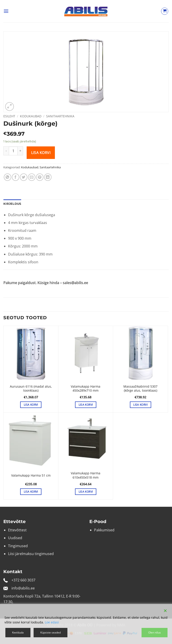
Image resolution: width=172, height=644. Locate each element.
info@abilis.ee (23, 588)
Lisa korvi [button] (31, 405)
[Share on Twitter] (24, 177)
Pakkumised (104, 530)
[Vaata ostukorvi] (165, 11)
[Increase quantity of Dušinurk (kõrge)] (20, 151)
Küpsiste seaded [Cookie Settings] (51, 632)
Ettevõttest (17, 530)
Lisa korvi (41, 153)
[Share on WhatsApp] (8, 177)
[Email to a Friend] (32, 177)
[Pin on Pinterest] (40, 177)
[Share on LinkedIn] (48, 177)
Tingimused (18, 546)
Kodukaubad (31, 116)
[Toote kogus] (13, 151)
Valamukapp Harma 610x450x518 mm (86, 475)
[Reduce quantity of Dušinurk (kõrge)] (6, 151)
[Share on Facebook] (16, 177)
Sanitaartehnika (60, 116)
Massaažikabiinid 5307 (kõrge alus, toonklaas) (140, 389)
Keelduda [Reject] (18, 632)
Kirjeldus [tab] (12, 204)
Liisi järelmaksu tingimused (31, 554)
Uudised (15, 538)
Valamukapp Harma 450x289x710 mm (86, 389)
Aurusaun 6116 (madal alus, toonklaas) (31, 389)
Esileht (9, 116)
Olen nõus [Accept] (155, 632)
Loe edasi (52, 622)
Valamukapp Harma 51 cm (31, 475)
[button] (6, 11)
